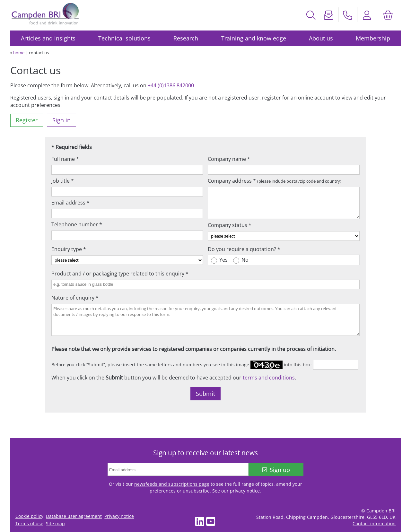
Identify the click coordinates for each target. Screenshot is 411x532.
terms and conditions (269, 378)
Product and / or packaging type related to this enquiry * (120, 274)
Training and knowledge (254, 38)
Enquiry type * (69, 249)
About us (321, 38)
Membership (373, 38)
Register (27, 120)
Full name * (65, 159)
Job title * (63, 181)
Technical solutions (124, 38)
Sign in (61, 120)
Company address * (275, 181)
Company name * (229, 159)
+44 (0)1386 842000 (171, 85)
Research (186, 38)
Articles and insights (48, 38)
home (19, 53)
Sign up (276, 470)
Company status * (230, 225)
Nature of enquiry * (75, 298)
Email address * (70, 203)
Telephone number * (77, 224)
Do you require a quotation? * (244, 249)
